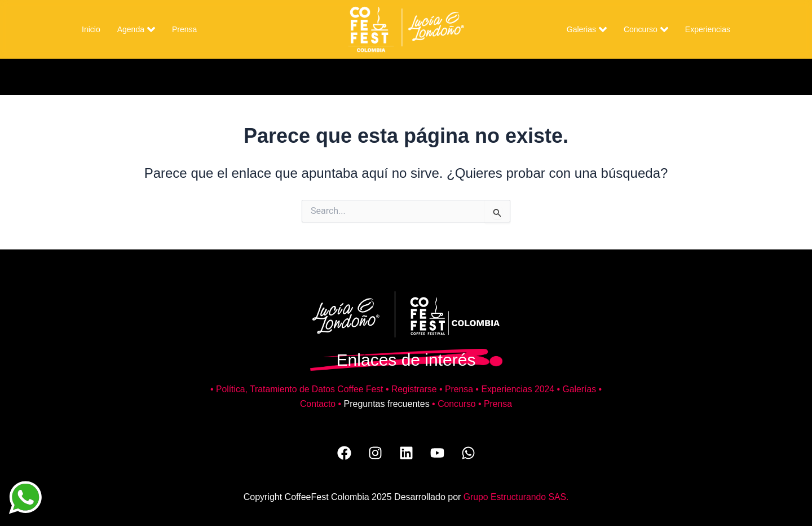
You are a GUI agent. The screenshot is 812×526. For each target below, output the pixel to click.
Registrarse (414, 389)
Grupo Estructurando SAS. (516, 497)
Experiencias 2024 (519, 389)
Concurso (646, 29)
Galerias (587, 29)
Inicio (91, 29)
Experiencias (708, 29)
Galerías (581, 389)
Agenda (136, 29)
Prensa (184, 29)
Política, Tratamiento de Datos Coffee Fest (298, 389)
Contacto (317, 404)
